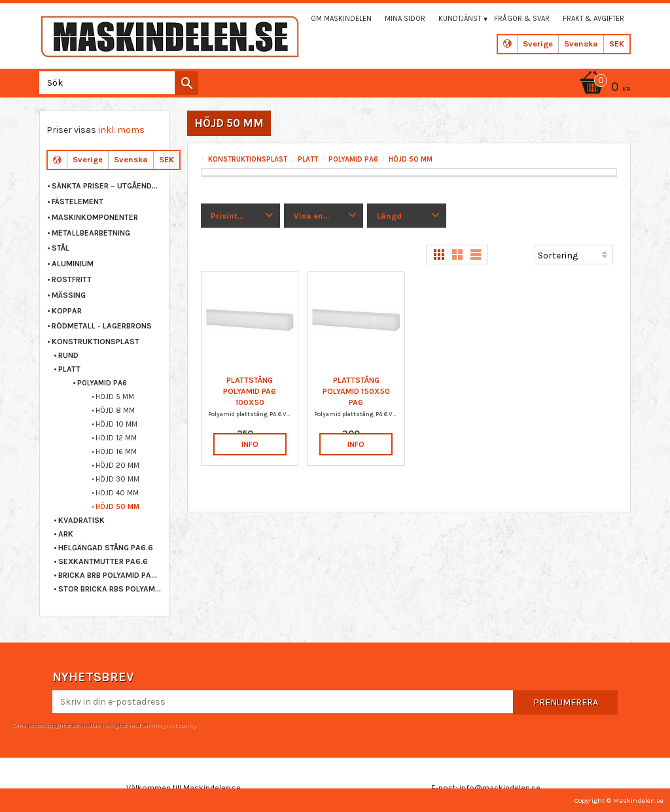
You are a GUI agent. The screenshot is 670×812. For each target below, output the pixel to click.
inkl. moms (121, 130)
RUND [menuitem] (68, 355)
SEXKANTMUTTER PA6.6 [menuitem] (103, 561)
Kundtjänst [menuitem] (460, 19)
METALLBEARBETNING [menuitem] (91, 233)
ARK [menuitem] (66, 534)
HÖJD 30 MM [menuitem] (117, 479)
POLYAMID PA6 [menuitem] (102, 383)
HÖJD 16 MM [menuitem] (116, 452)
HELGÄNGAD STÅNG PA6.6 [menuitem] (106, 548)
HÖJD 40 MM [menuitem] (117, 493)
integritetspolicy (173, 725)
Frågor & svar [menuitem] (522, 19)
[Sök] (186, 83)
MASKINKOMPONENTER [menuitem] (95, 217)
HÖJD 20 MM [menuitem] (117, 466)
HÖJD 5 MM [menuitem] (115, 397)
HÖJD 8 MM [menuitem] (115, 411)
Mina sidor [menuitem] (405, 19)
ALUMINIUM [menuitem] (73, 264)
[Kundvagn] (603, 88)
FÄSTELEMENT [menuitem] (78, 202)
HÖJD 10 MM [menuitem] (116, 424)
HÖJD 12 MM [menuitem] (116, 438)
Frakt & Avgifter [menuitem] (593, 19)
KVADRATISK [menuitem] (81, 520)
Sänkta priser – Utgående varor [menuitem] (107, 186)
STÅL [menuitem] (61, 248)
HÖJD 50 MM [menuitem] (117, 507)
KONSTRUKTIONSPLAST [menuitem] (96, 342)
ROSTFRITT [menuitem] (72, 279)
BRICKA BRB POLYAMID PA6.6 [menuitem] (110, 575)
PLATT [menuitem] (69, 369)
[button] (240, 216)
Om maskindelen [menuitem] (341, 19)
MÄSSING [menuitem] (69, 295)
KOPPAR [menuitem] (67, 311)
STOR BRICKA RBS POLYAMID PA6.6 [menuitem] (110, 589)
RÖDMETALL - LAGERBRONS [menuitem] (102, 326)
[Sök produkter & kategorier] (116, 83)
